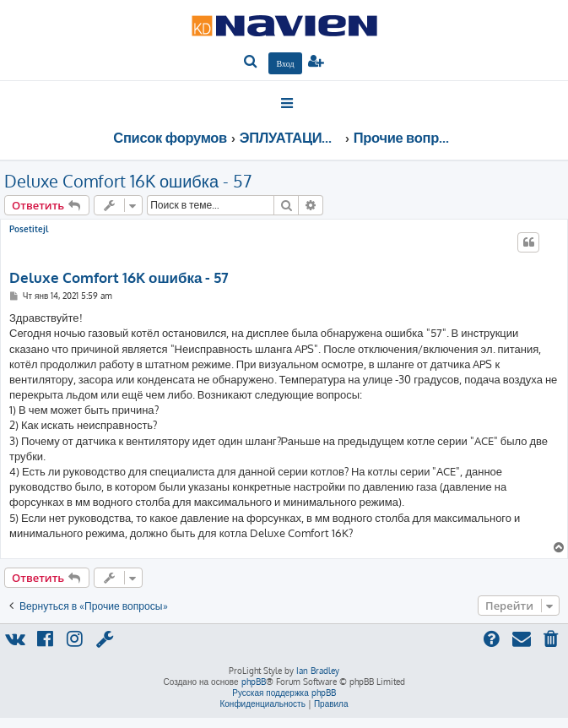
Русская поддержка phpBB (284, 693)
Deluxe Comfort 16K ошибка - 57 (128, 181)
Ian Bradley (318, 671)
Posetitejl (29, 229)
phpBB (254, 682)
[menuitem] (251, 62)
